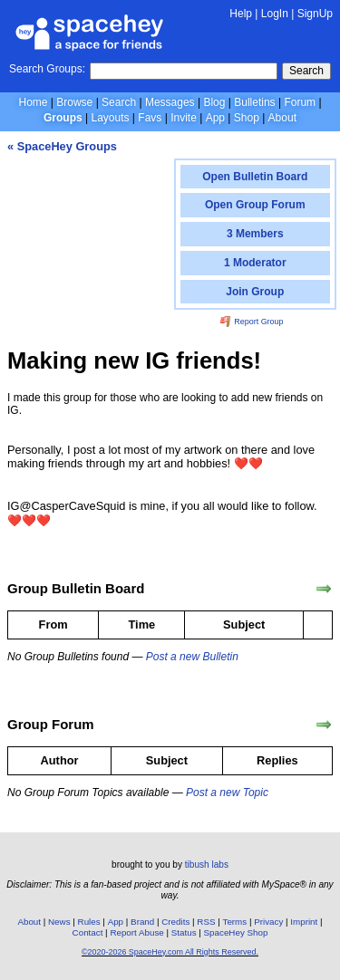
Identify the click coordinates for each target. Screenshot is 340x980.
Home (33, 102)
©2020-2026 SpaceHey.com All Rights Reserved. (170, 952)
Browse (74, 102)
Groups (63, 118)
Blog (214, 102)
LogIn (275, 14)
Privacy (268, 922)
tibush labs (207, 865)
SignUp (315, 14)
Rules (89, 922)
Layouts (111, 118)
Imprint (304, 922)
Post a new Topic (227, 793)
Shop (247, 118)
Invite (184, 118)
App (215, 118)
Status (184, 932)
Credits (175, 922)
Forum (300, 102)
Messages (170, 102)
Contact (88, 932)
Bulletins (254, 102)
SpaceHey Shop (236, 932)
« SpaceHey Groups (62, 146)
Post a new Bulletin (192, 657)
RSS (206, 922)
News (59, 922)
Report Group (252, 322)
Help (241, 14)
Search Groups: (47, 69)
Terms (235, 922)
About (282, 118)
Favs (150, 118)
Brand (142, 922)
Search (306, 71)
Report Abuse (136, 932)
